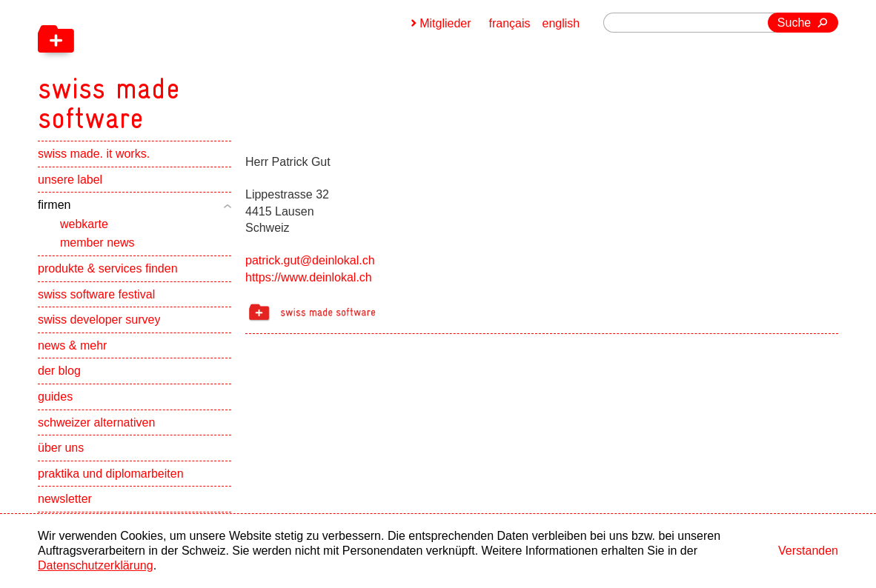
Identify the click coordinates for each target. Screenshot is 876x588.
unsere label (70, 180)
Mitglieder (445, 23)
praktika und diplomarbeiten (111, 474)
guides (55, 397)
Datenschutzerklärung (96, 565)
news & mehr (72, 345)
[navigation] (186, 67)
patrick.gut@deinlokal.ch (310, 260)
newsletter (65, 499)
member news (97, 243)
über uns (61, 448)
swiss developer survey (99, 320)
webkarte (84, 224)
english (561, 23)
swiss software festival (96, 294)
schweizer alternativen (96, 422)
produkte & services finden (108, 268)
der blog (59, 371)
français (510, 23)
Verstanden (808, 551)
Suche (794, 23)
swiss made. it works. (94, 154)
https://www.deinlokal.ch (309, 277)
